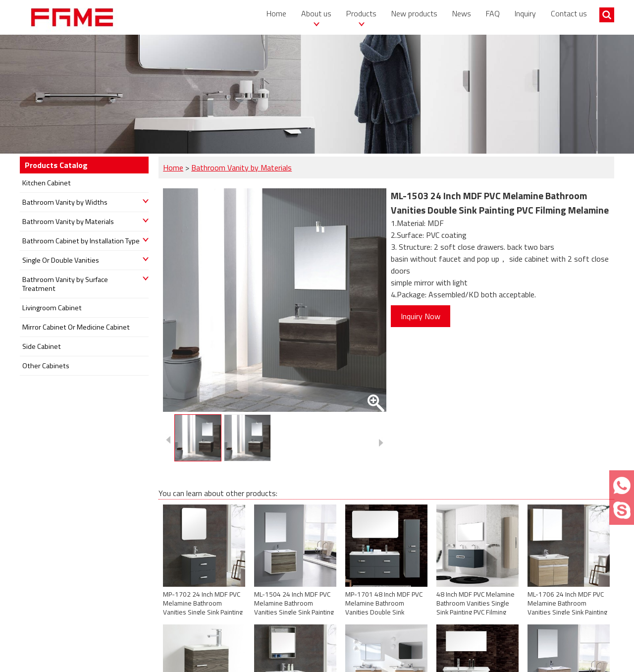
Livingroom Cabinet (52, 308)
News (462, 13)
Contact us (569, 13)
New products (414, 13)
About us (316, 13)
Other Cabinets (46, 366)
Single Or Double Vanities (61, 260)
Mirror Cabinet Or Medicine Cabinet (76, 327)
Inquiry (525, 13)
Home (276, 13)
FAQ (493, 13)
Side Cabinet (42, 346)
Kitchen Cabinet (47, 183)
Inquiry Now (421, 316)
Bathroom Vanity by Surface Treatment (65, 284)
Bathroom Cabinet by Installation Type (81, 241)
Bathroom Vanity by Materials (241, 168)
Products (361, 13)
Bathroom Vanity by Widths (65, 202)
